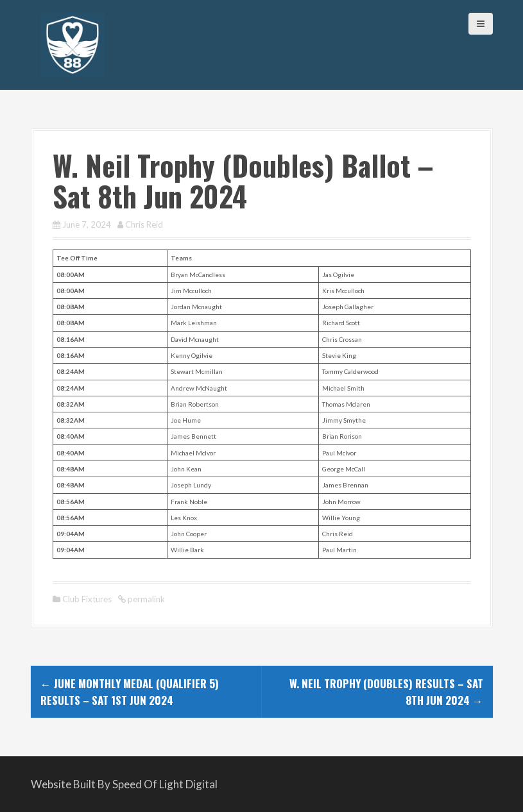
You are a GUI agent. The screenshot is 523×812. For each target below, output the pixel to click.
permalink (145, 599)
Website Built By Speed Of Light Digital (124, 784)
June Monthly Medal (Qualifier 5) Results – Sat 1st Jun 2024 (130, 692)
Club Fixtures (87, 599)
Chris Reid (144, 224)
